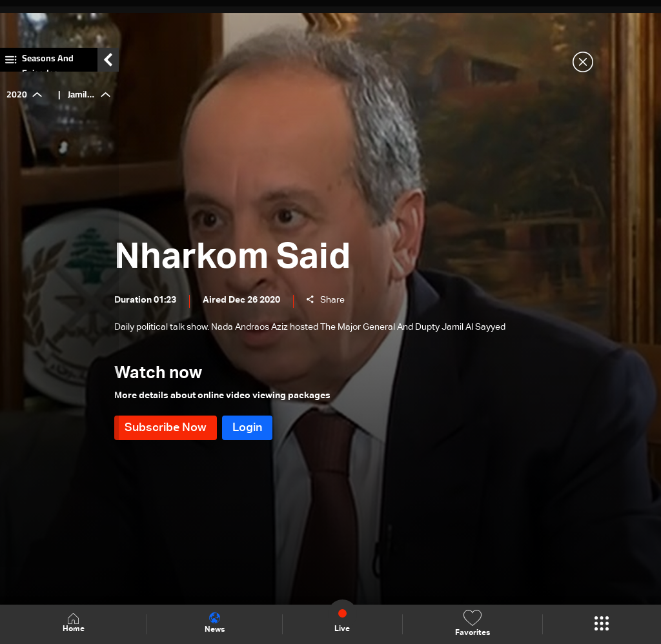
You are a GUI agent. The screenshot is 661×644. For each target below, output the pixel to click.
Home (74, 624)
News (215, 623)
